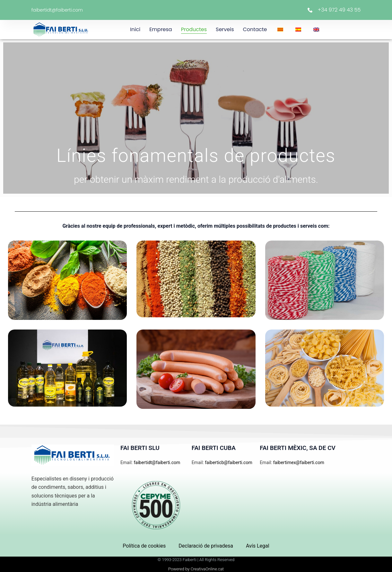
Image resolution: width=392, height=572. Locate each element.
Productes (194, 29)
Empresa (161, 29)
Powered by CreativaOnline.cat (196, 569)
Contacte (255, 29)
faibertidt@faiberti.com (57, 10)
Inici (135, 29)
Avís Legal (258, 546)
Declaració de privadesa (206, 546)
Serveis (225, 29)
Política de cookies (144, 546)
